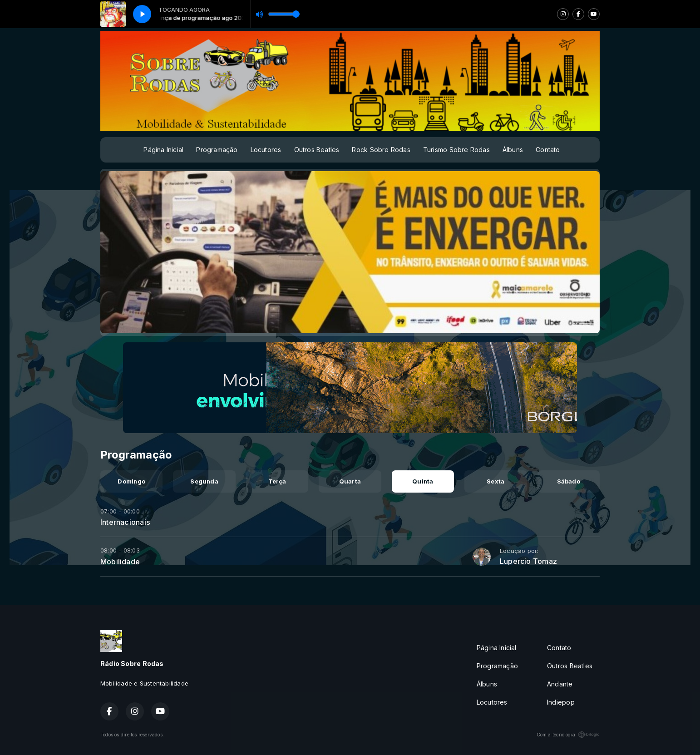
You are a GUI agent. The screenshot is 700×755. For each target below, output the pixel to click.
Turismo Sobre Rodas (456, 150)
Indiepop (561, 702)
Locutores (266, 150)
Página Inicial (163, 150)
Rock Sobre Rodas (381, 150)
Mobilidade (120, 562)
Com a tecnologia (568, 735)
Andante (560, 684)
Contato (548, 150)
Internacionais (125, 522)
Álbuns (513, 150)
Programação (217, 150)
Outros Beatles (317, 150)
